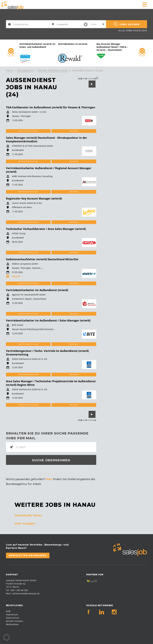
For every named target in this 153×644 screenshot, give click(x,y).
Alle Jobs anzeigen (133, 31)
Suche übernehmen (51, 460)
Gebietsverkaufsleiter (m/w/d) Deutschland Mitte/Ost (42, 259)
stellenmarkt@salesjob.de (26, 593)
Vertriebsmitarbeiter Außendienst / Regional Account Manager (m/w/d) (49, 170)
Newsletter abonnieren (28, 555)
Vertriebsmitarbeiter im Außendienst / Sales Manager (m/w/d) (48, 320)
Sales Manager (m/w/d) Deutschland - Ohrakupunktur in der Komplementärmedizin (46, 139)
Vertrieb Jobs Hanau (28, 515)
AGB (8, 611)
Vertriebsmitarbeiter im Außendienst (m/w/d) (37, 290)
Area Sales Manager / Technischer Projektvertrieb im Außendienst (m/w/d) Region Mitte (51, 383)
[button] (7, 637)
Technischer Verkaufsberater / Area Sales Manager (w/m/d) (46, 229)
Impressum (12, 614)
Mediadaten (12, 624)
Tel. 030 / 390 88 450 (17, 590)
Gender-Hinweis (15, 621)
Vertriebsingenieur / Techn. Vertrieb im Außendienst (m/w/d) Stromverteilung (47, 353)
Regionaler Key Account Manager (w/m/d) (34, 198)
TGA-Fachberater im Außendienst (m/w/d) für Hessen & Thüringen (51, 107)
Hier (49, 479)
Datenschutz (13, 618)
